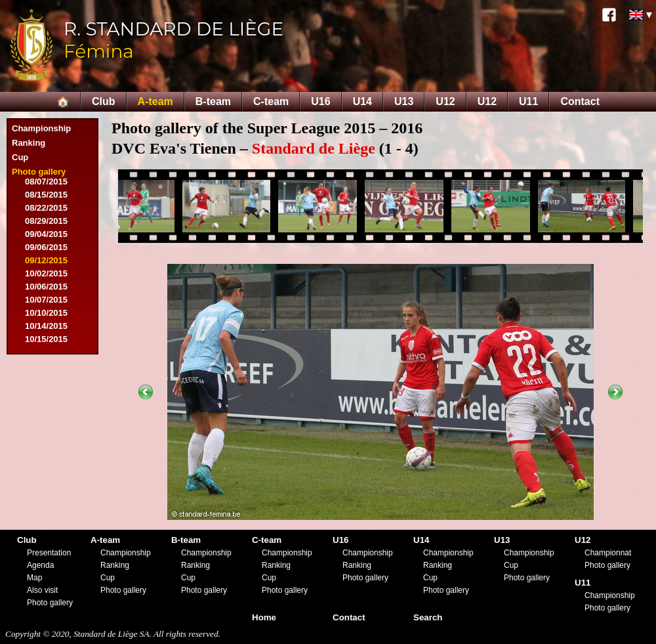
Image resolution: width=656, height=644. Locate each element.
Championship (41, 128)
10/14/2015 (46, 326)
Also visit (42, 590)
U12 (445, 101)
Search (428, 617)
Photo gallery (39, 172)
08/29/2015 (46, 221)
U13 (404, 101)
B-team (213, 101)
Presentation (49, 553)
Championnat (608, 553)
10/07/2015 (46, 300)
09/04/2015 (46, 234)
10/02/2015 (46, 273)
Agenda (40, 565)
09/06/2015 (46, 247)
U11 (528, 101)
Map (34, 578)
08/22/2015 (46, 208)
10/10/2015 (46, 313)
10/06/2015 (46, 287)
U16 (320, 101)
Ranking (29, 143)
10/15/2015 (46, 339)
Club (104, 101)
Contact (580, 101)
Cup (20, 157)
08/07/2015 (46, 182)
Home (264, 617)
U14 (362, 101)
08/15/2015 (46, 195)
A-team (155, 101)
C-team (271, 101)
